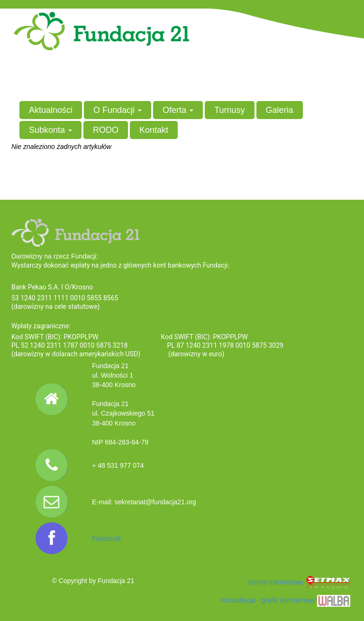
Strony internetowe (300, 582)
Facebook (106, 538)
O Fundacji (118, 110)
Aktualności (51, 110)
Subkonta (50, 130)
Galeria (280, 110)
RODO (106, 130)
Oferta (178, 110)
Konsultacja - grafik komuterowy (286, 600)
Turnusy (229, 110)
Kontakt (154, 130)
